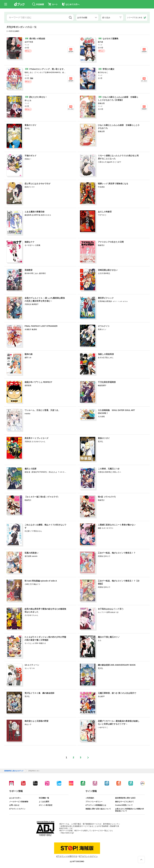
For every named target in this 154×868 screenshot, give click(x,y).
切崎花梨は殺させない (108, 270)
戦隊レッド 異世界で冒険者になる (113, 184)
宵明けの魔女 (109, 69)
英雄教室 (29, 270)
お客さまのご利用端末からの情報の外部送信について (130, 810)
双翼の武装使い (32, 553)
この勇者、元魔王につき (109, 469)
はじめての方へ (15, 798)
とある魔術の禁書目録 (34, 212)
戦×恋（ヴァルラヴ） (107, 497)
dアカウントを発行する (67, 856)
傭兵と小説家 (31, 469)
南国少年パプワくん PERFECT (38, 382)
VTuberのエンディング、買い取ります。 (47, 69)
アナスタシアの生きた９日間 (111, 242)
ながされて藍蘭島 (110, 39)
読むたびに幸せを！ (38, 97)
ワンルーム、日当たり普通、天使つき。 (42, 410)
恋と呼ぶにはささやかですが (37, 184)
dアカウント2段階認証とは (96, 805)
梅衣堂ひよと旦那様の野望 (36, 721)
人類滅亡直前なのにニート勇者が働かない (117, 525)
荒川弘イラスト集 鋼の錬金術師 (39, 693)
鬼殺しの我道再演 (106, 354)
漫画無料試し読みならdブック (14, 771)
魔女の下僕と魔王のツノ (109, 637)
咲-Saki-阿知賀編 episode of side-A (41, 581)
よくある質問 (44, 802)
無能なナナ (30, 242)
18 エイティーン (32, 665)
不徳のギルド (31, 156)
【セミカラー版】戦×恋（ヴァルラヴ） (42, 497)
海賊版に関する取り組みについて (98, 809)
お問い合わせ (14, 805)
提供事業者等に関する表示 (125, 798)
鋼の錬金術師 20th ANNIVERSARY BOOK (117, 665)
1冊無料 (71, 52)
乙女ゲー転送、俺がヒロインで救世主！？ (117, 553)
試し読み (144, 81)
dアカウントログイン (17, 809)
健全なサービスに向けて (124, 802)
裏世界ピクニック (106, 298)
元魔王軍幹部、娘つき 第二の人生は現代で (117, 693)
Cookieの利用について (124, 805)
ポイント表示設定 (46, 805)
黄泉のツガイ (31, 125)
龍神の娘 (29, 354)
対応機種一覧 (44, 798)
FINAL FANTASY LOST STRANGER (41, 326)
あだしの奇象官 (105, 212)
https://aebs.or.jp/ (67, 833)
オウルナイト (104, 326)
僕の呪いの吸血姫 (37, 39)
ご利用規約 (90, 798)
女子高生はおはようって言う (111, 609)
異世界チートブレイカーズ (36, 438)
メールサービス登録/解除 (19, 802)
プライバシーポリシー (94, 802)
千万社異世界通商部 (107, 382)
